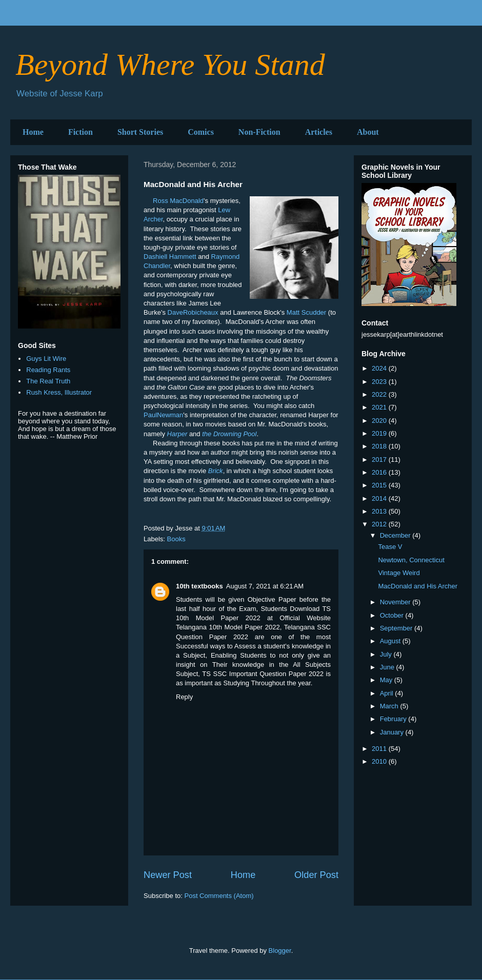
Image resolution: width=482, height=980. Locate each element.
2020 (380, 421)
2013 (380, 511)
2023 (380, 382)
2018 (380, 446)
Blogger (280, 951)
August (391, 641)
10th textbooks (199, 586)
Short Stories (140, 132)
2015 (380, 485)
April (388, 693)
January (393, 732)
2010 (380, 761)
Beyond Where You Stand (170, 65)
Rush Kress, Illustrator (59, 392)
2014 (380, 498)
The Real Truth (48, 381)
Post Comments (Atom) (219, 896)
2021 (380, 407)
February (394, 719)
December (396, 535)
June (388, 667)
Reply (184, 697)
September (397, 628)
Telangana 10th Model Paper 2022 (228, 627)
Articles (319, 132)
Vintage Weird (399, 573)
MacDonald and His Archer (418, 586)
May (387, 680)
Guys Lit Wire (46, 359)
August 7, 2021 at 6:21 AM (265, 586)
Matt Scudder (306, 312)
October (393, 615)
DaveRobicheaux (193, 312)
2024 (380, 368)
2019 (380, 433)
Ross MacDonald (178, 201)
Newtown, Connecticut (411, 560)
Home (33, 132)
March (390, 706)
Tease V (390, 547)
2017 (380, 460)
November (396, 602)
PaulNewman (163, 415)
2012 (380, 524)
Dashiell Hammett (170, 257)
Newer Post (168, 875)
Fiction (81, 132)
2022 (380, 394)
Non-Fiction (259, 132)
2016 (380, 472)
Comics (201, 132)
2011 (380, 749)
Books (176, 539)
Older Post (316, 875)
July (387, 654)
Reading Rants (48, 370)
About (368, 132)
